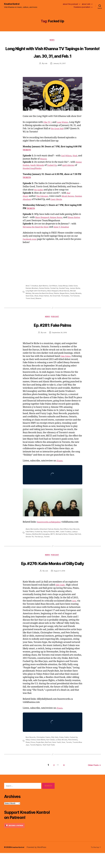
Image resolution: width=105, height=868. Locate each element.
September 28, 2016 (59, 341)
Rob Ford (29, 545)
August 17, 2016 (59, 587)
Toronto (55, 545)
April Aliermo (44, 294)
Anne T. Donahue (66, 235)
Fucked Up (63, 174)
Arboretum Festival (47, 537)
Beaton (58, 537)
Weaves (48, 167)
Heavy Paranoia (57, 540)
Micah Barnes (71, 204)
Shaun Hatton (51, 304)
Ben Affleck (66, 537)
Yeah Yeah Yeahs (53, 761)
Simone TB (37, 545)
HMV (65, 540)
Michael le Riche (69, 542)
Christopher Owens (44, 753)
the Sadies (39, 198)
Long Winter (64, 130)
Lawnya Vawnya (32, 542)
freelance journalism (82, 7)
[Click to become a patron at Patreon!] (29, 841)
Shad (77, 164)
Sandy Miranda (47, 174)
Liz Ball (59, 756)
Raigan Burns (59, 226)
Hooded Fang (41, 177)
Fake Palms (66, 365)
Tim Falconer (44, 204)
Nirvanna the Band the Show (37, 235)
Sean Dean (37, 304)
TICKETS (27, 158)
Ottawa (79, 542)
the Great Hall (66, 137)
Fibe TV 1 (48, 130)
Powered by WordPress (38, 862)
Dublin (68, 753)
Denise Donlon (30, 174)
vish (46, 72)
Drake (63, 753)
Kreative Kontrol (13, 4)
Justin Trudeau (73, 540)
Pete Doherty (74, 756)
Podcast (56, 325)
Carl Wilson (67, 164)
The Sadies (72, 304)
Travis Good (38, 306)
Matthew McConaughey (47, 542)
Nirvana (66, 756)
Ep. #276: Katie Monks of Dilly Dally (52, 575)
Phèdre (52, 177)
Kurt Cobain (51, 756)
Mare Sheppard (43, 226)
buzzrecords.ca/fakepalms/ (51, 530)
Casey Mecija (67, 208)
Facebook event (31, 247)
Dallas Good (75, 294)
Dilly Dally (61, 601)
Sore (65, 758)
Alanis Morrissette (32, 537)
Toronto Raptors (40, 761)
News (52, 41)
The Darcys (47, 545)
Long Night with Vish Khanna (36, 299)
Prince (33, 758)
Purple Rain (41, 758)
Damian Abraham (32, 208)
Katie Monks (41, 756)
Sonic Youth (58, 758)
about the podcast (70, 4)
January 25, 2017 (59, 72)
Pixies (28, 758)
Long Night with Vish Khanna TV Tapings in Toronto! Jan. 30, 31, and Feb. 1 (52, 56)
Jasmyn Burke (76, 296)
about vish (86, 4)
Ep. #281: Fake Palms (52, 333)
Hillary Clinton (31, 756)
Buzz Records (31, 753)
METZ (60, 542)
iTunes (60, 469)
